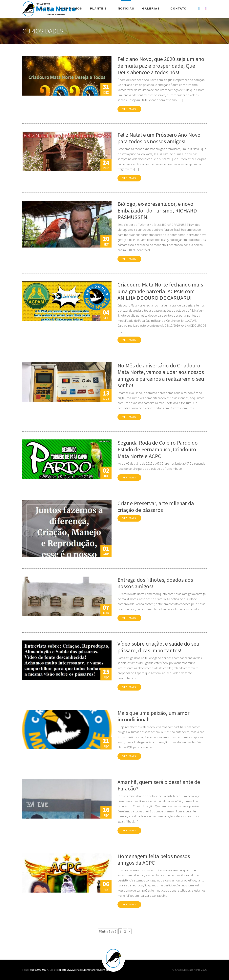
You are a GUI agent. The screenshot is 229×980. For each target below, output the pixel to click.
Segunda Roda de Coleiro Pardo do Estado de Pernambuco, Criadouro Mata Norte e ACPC (158, 449)
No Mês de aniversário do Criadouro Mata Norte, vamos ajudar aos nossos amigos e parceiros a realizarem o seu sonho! (161, 375)
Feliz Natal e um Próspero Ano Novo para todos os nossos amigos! (159, 138)
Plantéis (99, 8)
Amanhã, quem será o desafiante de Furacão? (159, 785)
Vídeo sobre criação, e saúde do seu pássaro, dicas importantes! (158, 647)
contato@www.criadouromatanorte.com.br (83, 970)
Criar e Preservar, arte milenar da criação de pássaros (156, 507)
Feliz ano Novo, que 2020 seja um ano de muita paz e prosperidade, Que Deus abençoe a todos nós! (161, 66)
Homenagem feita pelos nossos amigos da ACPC (154, 860)
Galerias (151, 8)
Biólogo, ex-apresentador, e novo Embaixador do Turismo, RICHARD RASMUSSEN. (157, 210)
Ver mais (129, 109)
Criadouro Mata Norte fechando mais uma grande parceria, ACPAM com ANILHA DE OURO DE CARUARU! (160, 291)
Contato (179, 8)
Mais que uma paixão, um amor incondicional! (154, 716)
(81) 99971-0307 (39, 970)
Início (45, 8)
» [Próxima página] (130, 931)
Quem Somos (71, 8)
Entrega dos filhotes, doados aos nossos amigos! (155, 583)
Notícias (126, 8)
